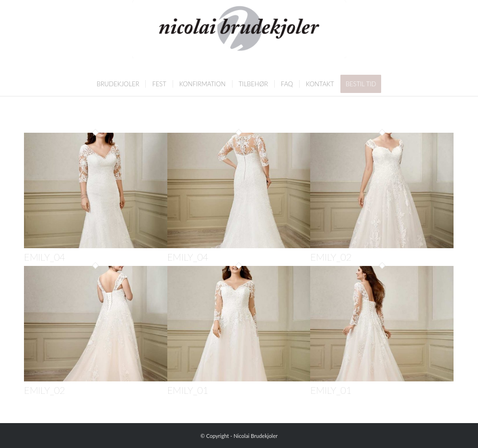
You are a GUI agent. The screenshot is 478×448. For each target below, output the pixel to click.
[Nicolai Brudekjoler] (239, 36)
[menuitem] (118, 84)
